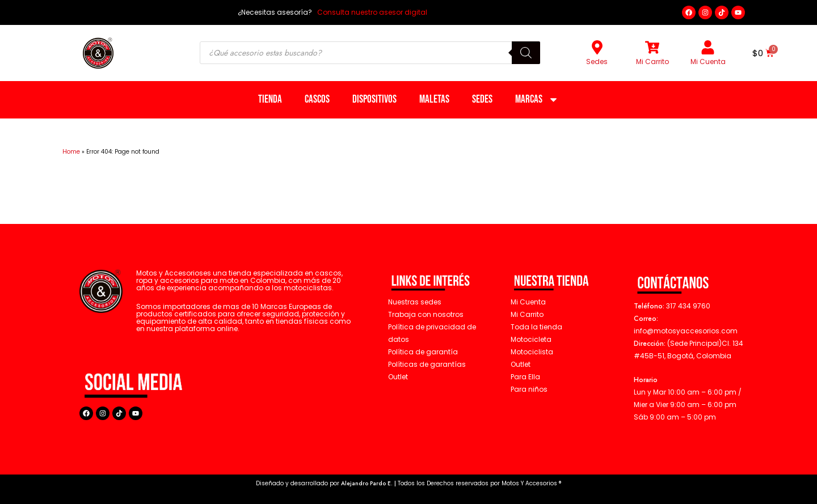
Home (71, 152)
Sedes (597, 62)
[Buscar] (526, 53)
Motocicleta (531, 339)
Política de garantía (423, 352)
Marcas (537, 99)
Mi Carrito (652, 62)
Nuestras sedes (415, 302)
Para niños (529, 389)
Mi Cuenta (708, 62)
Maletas (434, 99)
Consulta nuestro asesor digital (371, 12)
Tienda (270, 99)
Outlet (521, 364)
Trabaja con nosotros (426, 314)
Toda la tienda (536, 327)
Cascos (317, 99)
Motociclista (532, 352)
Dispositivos (374, 99)
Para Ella (525, 377)
